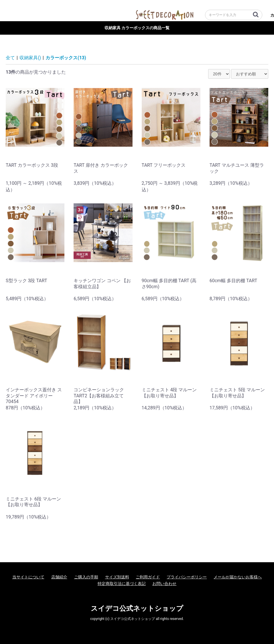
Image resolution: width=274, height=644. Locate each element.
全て (10, 58)
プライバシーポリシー (187, 577)
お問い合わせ (164, 584)
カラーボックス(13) (66, 58)
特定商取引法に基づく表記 (122, 584)
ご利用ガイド (148, 577)
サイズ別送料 (117, 577)
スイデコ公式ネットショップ (137, 608)
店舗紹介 (59, 577)
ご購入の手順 (86, 577)
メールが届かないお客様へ (238, 577)
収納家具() (30, 58)
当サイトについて (28, 577)
